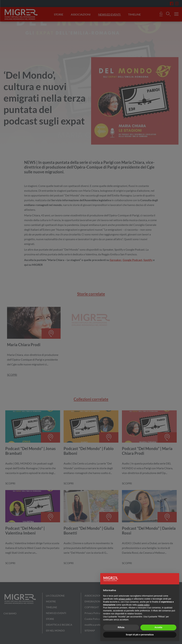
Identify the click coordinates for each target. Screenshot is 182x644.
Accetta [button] (158, 627)
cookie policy (143, 605)
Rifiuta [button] (121, 627)
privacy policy (125, 599)
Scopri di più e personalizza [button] (140, 635)
